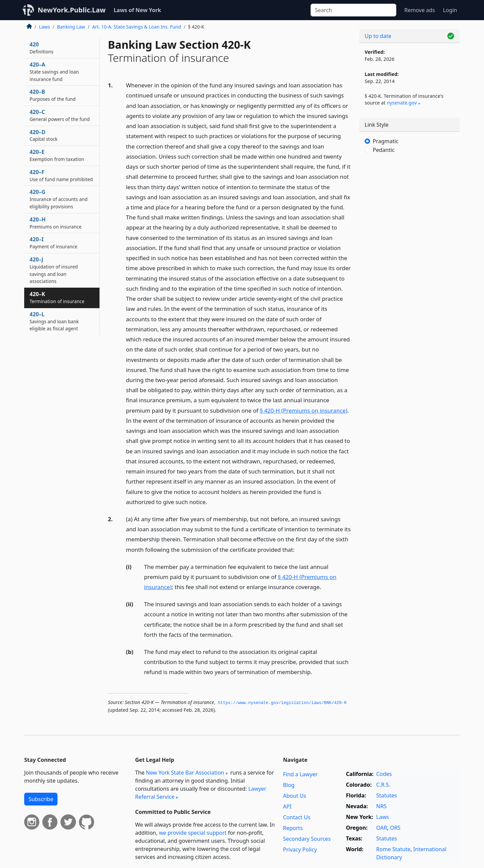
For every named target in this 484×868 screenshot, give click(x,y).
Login (450, 10)
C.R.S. (383, 785)
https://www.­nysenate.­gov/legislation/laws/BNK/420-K (282, 703)
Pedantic (384, 150)
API (287, 807)
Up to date (378, 36)
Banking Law (71, 27)
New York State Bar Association (185, 773)
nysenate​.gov (402, 103)
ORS (395, 828)
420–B (53, 95)
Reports (293, 828)
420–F (61, 175)
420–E (57, 155)
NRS (381, 806)
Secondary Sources (307, 839)
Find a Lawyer (300, 774)
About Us (295, 796)
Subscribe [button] (41, 799)
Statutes (387, 795)
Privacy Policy (300, 850)
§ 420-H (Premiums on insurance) (304, 410)
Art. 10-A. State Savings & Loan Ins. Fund (136, 27)
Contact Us (297, 817)
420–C (60, 115)
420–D (44, 135)
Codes (384, 774)
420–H (56, 223)
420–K (57, 297)
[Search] (353, 10)
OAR (381, 828)
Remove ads (420, 10)
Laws (45, 27)
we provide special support (193, 833)
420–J (54, 270)
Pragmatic (386, 141)
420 (42, 48)
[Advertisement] (409, 271)
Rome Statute (393, 849)
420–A (54, 72)
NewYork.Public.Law (72, 10)
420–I (53, 243)
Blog (289, 785)
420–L (54, 321)
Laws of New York (137, 10)
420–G (59, 199)
